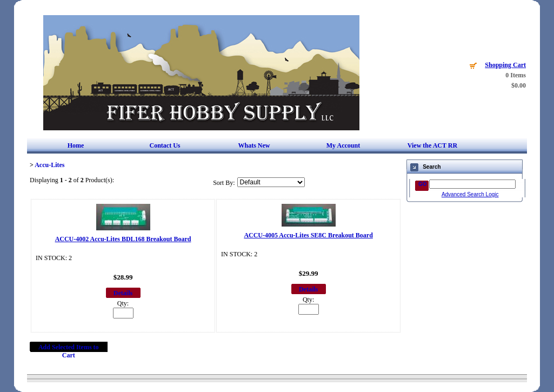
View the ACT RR (432, 145)
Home (76, 145)
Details (123, 293)
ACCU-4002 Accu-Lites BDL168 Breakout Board (123, 239)
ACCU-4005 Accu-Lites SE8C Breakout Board (308, 235)
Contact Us (165, 145)
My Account (343, 145)
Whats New (254, 145)
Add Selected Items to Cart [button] (69, 351)
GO (423, 184)
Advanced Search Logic (470, 194)
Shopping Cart (505, 65)
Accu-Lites (49, 165)
